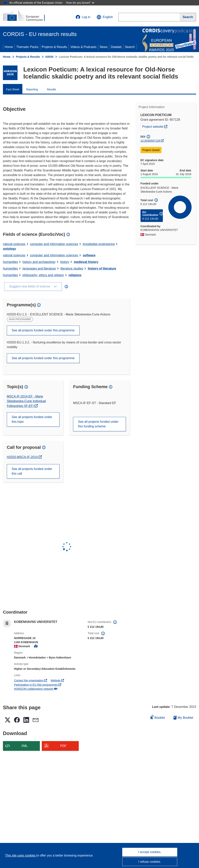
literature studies (72, 269)
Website (57, 680)
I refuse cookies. (150, 862)
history (65, 262)
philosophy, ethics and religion (43, 275)
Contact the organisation (31, 680)
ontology (10, 249)
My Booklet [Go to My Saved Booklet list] (183, 718)
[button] (105, 17)
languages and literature (39, 269)
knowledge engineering (99, 244)
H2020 (49, 57)
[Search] (188, 17)
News (104, 47)
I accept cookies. (150, 852)
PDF (63, 746)
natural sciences (14, 244)
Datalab (116, 47)
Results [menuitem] (52, 89)
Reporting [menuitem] (32, 89)
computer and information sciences (54, 244)
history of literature (102, 269)
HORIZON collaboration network (36, 689)
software (89, 255)
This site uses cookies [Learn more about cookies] (21, 855)
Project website (156, 126)
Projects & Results (55, 47)
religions (75, 275)
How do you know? (80, 3)
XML (25, 746)
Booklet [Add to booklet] (158, 717)
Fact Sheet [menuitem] (13, 89)
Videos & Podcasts (83, 47)
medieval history (86, 262)
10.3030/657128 (150, 141)
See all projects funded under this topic (32, 419)
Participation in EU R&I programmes (38, 685)
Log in (83, 17)
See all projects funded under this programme (43, 330)
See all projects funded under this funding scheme (98, 424)
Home (9, 47)
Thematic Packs (27, 47)
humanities (10, 262)
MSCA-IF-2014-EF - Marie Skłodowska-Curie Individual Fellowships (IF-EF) (26, 401)
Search (130, 47)
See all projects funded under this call (32, 471)
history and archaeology (39, 262)
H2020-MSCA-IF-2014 (23, 457)
